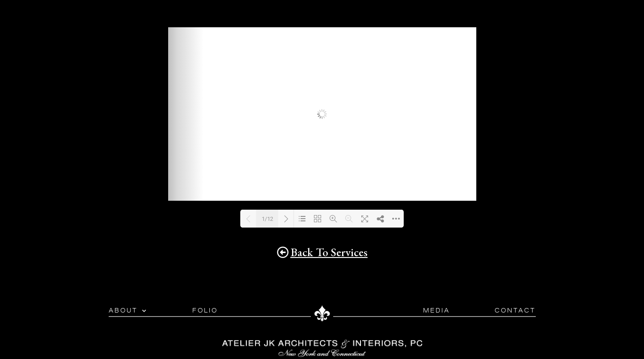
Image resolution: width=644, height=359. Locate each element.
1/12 (267, 219)
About (128, 311)
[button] (322, 252)
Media (436, 310)
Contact (515, 310)
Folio (205, 310)
